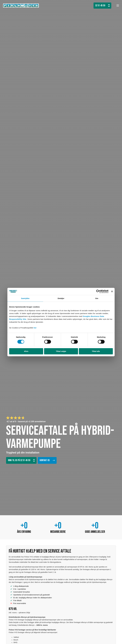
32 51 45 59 (102, 6)
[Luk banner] (112, 291)
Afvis (26, 351)
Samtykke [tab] (25, 298)
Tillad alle (96, 351)
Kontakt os (47, 460)
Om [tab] (97, 298)
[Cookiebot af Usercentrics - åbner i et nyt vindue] (98, 291)
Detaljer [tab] (61, 298)
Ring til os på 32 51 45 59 (21, 460)
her (35, 328)
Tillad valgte (61, 351)
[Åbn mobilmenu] (118, 5)
